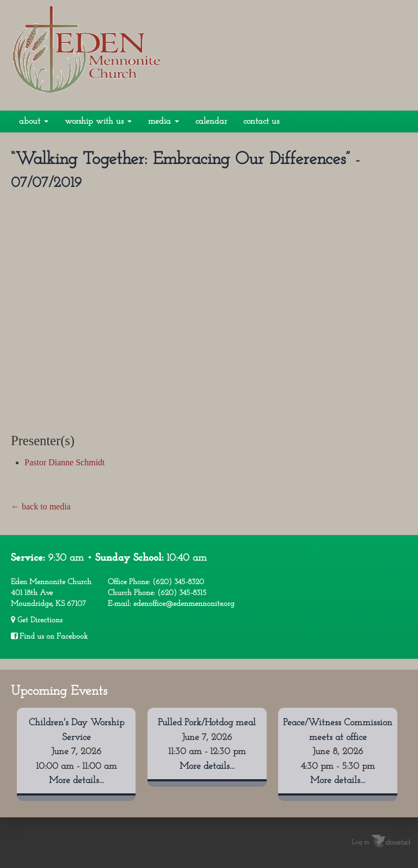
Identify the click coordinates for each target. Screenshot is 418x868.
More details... (76, 781)
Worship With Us (98, 122)
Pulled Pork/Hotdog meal (207, 723)
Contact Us (261, 122)
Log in (361, 842)
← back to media (41, 506)
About (34, 122)
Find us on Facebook (49, 636)
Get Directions (37, 620)
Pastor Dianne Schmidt (65, 462)
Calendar (211, 122)
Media (164, 122)
